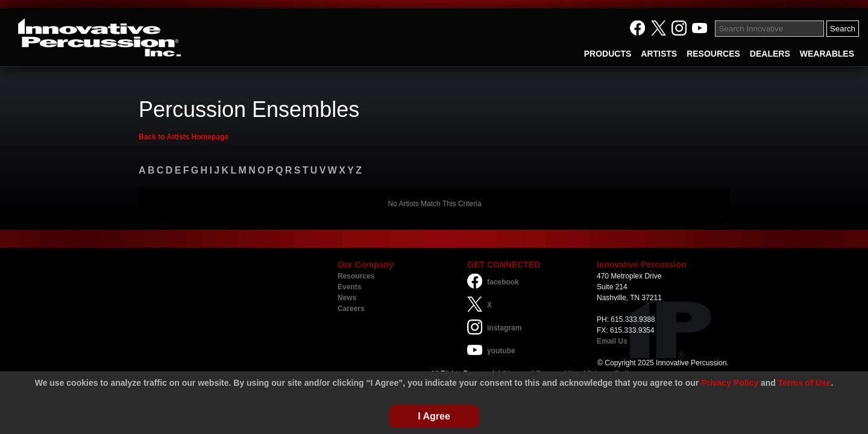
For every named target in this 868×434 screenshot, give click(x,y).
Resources (356, 276)
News (347, 298)
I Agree (434, 416)
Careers (351, 309)
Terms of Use (805, 383)
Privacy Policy (730, 383)
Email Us (612, 341)
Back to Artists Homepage (184, 137)
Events (349, 287)
